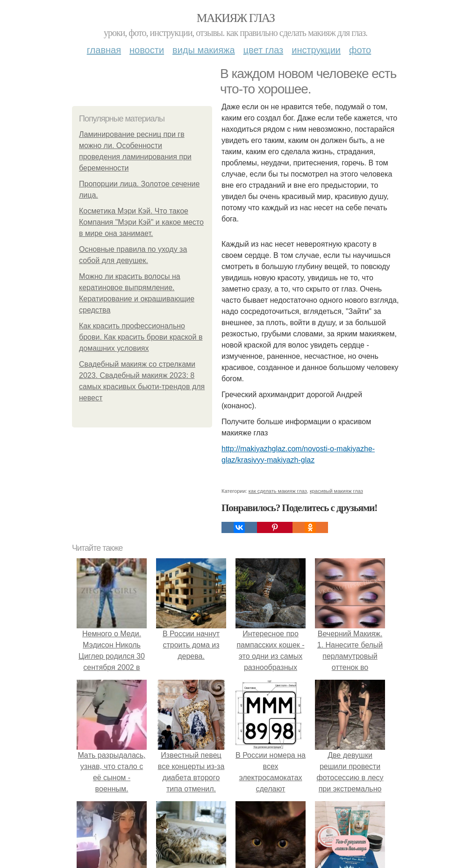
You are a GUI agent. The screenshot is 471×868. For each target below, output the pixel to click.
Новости (147, 50)
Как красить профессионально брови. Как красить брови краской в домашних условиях (141, 337)
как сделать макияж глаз (278, 491)
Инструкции (316, 50)
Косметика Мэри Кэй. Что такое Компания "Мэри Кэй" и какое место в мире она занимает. (141, 222)
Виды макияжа (204, 50)
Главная (104, 50)
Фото (360, 50)
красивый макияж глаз (336, 491)
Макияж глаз (236, 18)
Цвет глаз (264, 50)
